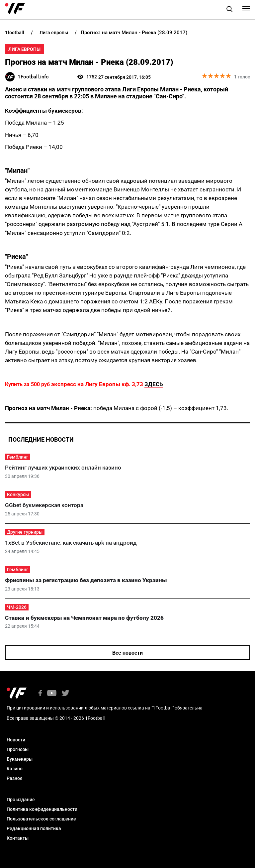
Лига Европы (24, 49)
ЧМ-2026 (17, 607)
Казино (15, 769)
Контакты (18, 838)
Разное (15, 778)
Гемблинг (18, 457)
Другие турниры (25, 532)
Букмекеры (20, 759)
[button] (229, 10)
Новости (16, 740)
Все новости (127, 653)
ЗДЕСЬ (154, 384)
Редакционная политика (34, 828)
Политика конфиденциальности (42, 809)
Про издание (21, 800)
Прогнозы (18, 749)
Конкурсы (18, 494)
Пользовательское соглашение (41, 819)
